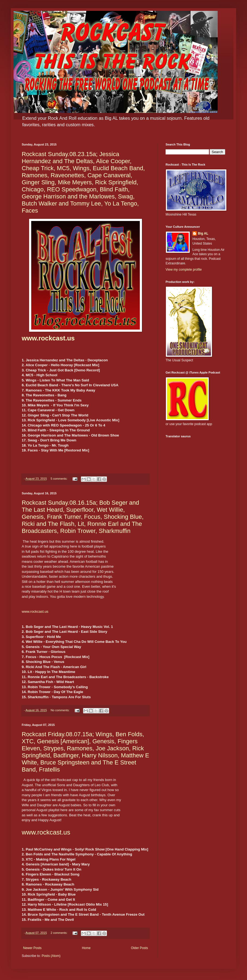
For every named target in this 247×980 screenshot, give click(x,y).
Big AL (203, 233)
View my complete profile (184, 270)
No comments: (60, 710)
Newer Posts (32, 948)
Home (86, 948)
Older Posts (139, 948)
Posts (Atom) (51, 956)
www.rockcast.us (48, 338)
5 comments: (59, 479)
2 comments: (59, 933)
